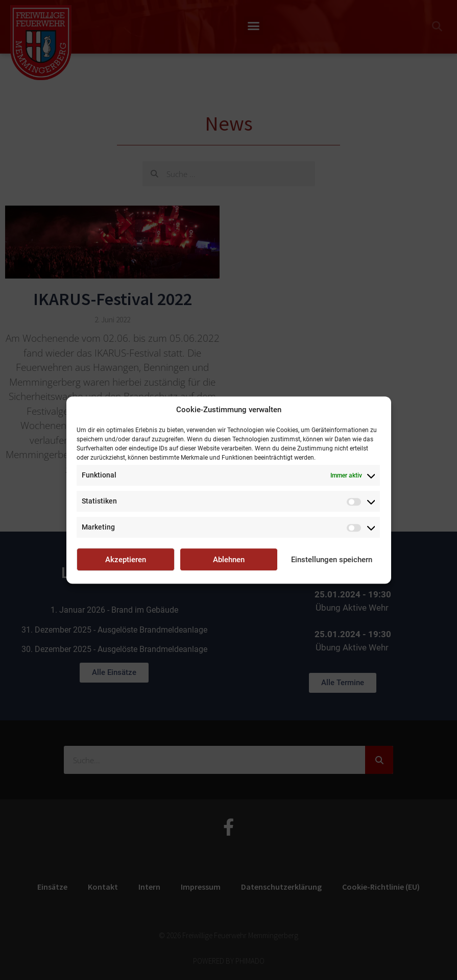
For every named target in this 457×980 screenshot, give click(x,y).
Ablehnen (229, 560)
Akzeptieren (126, 560)
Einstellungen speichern (332, 560)
